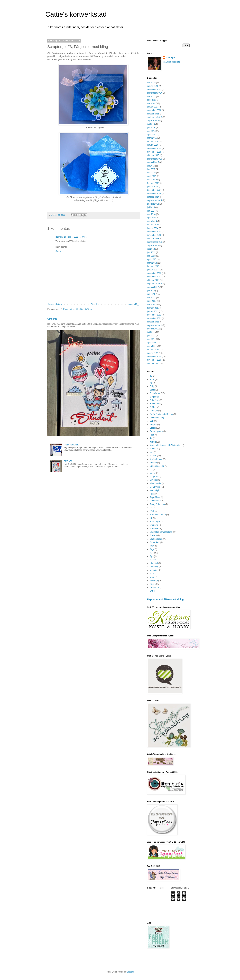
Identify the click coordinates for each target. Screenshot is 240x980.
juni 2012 (151, 294)
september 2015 (155, 159)
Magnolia (154, 477)
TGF (152, 553)
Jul (151, 438)
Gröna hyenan (156, 431)
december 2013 (154, 232)
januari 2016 (153, 145)
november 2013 (154, 235)
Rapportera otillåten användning (165, 599)
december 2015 (154, 148)
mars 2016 (152, 138)
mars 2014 (152, 221)
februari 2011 (153, 350)
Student (153, 535)
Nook (152, 494)
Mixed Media (155, 483)
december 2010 (154, 356)
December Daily (157, 418)
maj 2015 (151, 173)
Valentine (154, 570)
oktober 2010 (153, 363)
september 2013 (155, 242)
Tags (152, 549)
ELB (152, 421)
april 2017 (152, 100)
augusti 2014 (153, 204)
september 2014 (155, 200)
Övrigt (152, 591)
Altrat (152, 379)
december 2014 (154, 190)
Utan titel (154, 563)
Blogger (130, 972)
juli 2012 (151, 291)
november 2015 (154, 152)
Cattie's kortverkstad (76, 14)
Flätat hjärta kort (71, 445)
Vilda (152, 574)
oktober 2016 (153, 114)
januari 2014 (153, 228)
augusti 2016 (153, 121)
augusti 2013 (153, 246)
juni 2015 (151, 169)
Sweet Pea (155, 542)
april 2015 (152, 176)
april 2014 (152, 218)
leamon (59, 237)
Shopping (154, 525)
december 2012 (154, 273)
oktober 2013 (153, 239)
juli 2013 (151, 249)
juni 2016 (151, 128)
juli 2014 (151, 207)
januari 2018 (153, 86)
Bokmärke (154, 400)
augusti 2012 (153, 287)
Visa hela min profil (171, 62)
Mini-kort (154, 480)
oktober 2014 (153, 197)
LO (151, 470)
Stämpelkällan (156, 539)
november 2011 (154, 318)
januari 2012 (153, 311)
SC (151, 518)
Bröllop (153, 407)
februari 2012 (153, 308)
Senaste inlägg (55, 304)
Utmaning (154, 567)
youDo (153, 584)
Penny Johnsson (157, 504)
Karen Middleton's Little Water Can (165, 445)
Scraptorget (155, 522)
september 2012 (155, 284)
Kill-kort (153, 456)
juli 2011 (151, 332)
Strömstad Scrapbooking (161, 532)
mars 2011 (152, 346)
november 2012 (154, 277)
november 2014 (154, 194)
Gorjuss (153, 425)
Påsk (152, 511)
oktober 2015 (153, 155)
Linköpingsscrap (157, 466)
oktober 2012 (153, 280)
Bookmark (154, 404)
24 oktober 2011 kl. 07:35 (75, 237)
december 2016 (154, 110)
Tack (152, 546)
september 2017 (155, 93)
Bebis (152, 390)
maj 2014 (151, 214)
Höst (152, 435)
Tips (152, 556)
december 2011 (154, 315)
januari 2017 (153, 107)
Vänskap (154, 580)
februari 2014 (153, 225)
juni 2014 (151, 211)
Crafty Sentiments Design (161, 414)
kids (151, 452)
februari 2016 (153, 142)
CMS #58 (52, 319)
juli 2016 (151, 124)
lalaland (153, 463)
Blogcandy (154, 397)
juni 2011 (151, 336)
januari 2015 (153, 187)
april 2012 (152, 301)
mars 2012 (152, 304)
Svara (58, 251)
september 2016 (155, 117)
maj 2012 (151, 297)
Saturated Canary (158, 515)
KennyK (153, 449)
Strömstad (154, 528)
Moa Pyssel (155, 487)
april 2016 (152, 135)
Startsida (95, 304)
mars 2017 (152, 103)
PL (151, 508)
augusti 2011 (153, 329)
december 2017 (154, 89)
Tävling (153, 560)
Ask (151, 383)
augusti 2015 (153, 162)
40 (151, 376)
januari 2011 (153, 353)
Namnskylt (154, 490)
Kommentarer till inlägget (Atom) (78, 309)
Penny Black (155, 501)
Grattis (153, 428)
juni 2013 (151, 252)
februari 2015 (153, 183)
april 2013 (152, 259)
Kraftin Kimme (156, 459)
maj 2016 (151, 131)
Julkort (153, 442)
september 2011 (155, 325)
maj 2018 (151, 82)
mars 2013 (152, 263)
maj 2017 (151, 96)
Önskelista (154, 587)
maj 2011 (151, 339)
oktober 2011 (153, 322)
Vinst (152, 577)
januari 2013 (153, 270)
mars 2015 (152, 180)
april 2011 (152, 343)
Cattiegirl (170, 57)
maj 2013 (151, 256)
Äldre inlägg (134, 304)
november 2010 (154, 360)
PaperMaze (155, 497)
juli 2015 (151, 166)
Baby (152, 386)
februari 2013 (153, 266)
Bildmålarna (155, 393)
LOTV (152, 473)
